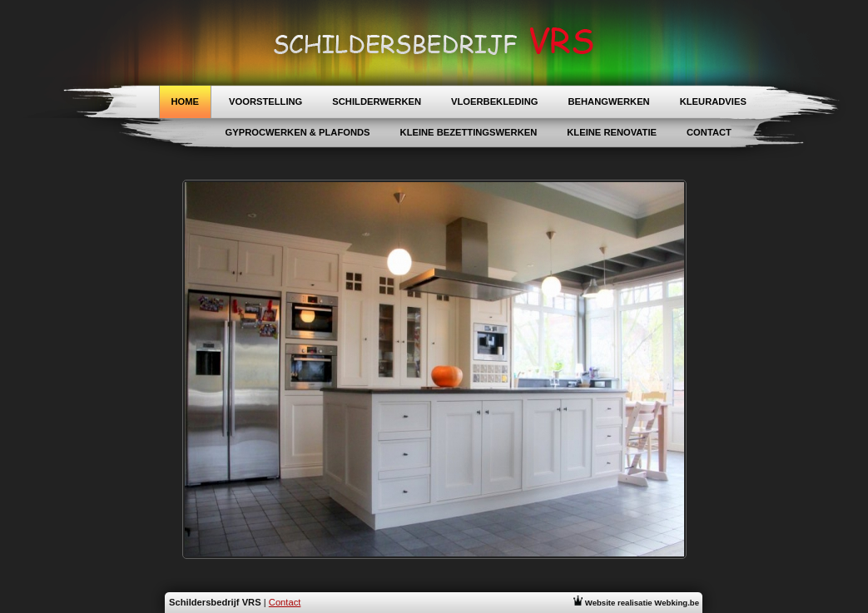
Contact (709, 132)
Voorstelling (265, 101)
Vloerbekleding (494, 101)
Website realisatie (636, 603)
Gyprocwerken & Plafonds (298, 132)
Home (186, 101)
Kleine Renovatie (612, 132)
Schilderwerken (377, 101)
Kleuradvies (713, 101)
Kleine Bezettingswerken (469, 132)
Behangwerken (608, 101)
